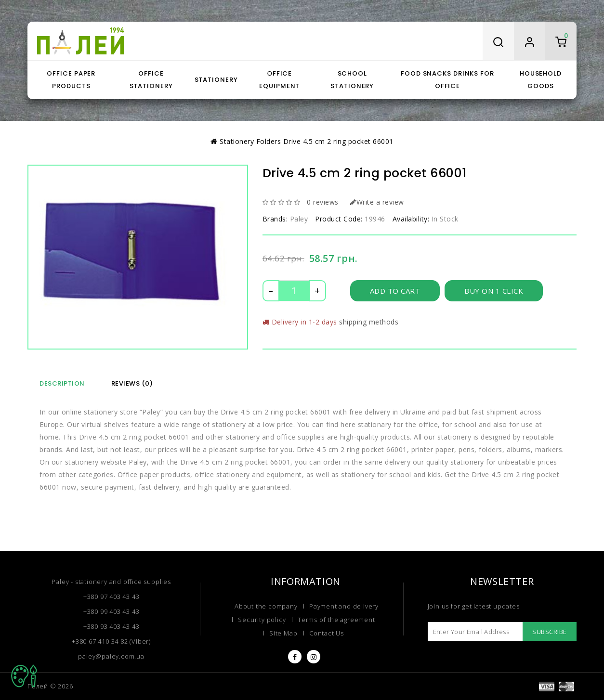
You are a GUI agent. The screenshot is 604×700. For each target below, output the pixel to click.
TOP (24, 676)
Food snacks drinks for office (447, 80)
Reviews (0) (132, 383)
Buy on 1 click (494, 291)
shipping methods (369, 322)
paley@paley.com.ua (111, 656)
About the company (266, 606)
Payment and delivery (344, 606)
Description (62, 383)
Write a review (377, 202)
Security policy (262, 620)
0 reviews (323, 202)
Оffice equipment (279, 80)
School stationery (352, 80)
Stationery (216, 80)
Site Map (283, 633)
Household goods (541, 80)
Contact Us (327, 633)
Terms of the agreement (336, 620)
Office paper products (71, 80)
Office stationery (151, 80)
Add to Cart (395, 291)
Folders (269, 141)
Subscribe (550, 632)
